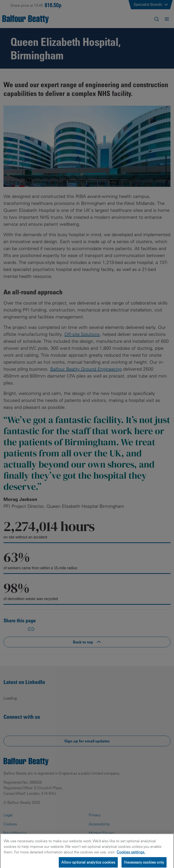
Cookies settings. (131, 856)
